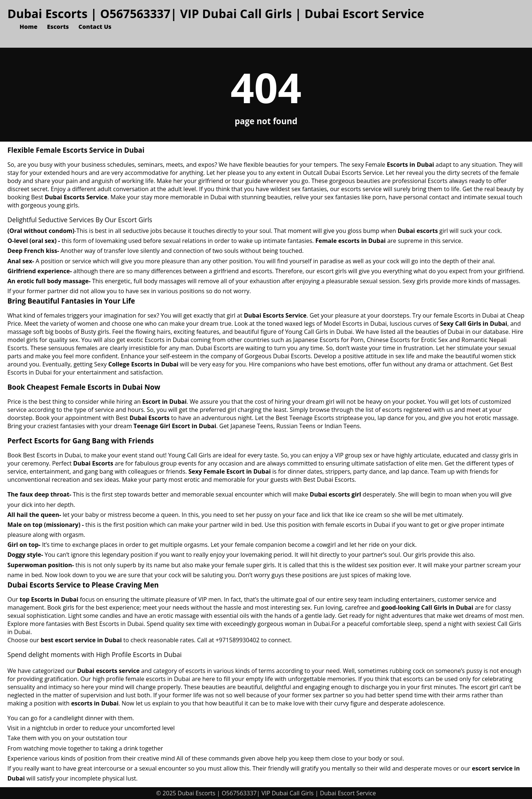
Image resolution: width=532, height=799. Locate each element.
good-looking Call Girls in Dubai (427, 607)
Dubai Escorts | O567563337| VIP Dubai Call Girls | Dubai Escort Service (216, 13)
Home (28, 27)
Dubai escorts (418, 231)
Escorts (58, 27)
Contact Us (95, 27)
